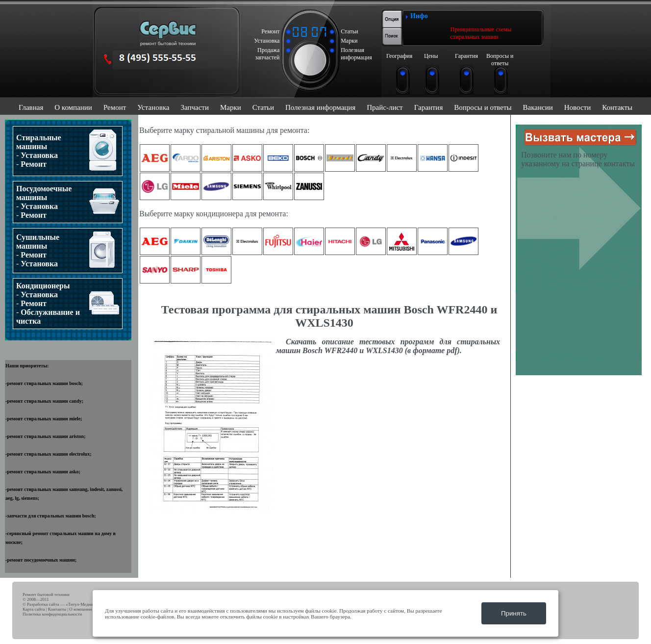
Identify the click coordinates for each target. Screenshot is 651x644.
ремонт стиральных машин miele (44, 419)
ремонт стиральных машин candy (44, 401)
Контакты (617, 107)
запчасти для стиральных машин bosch (50, 516)
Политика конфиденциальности (52, 614)
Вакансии (538, 107)
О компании (73, 107)
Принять (514, 613)
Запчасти (194, 107)
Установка (153, 107)
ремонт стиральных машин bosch (44, 383)
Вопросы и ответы (483, 107)
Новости (577, 107)
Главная (31, 107)
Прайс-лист (385, 107)
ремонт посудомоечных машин (41, 560)
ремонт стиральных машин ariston (45, 436)
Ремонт (115, 107)
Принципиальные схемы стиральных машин (481, 33)
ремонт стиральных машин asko (43, 472)
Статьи (263, 107)
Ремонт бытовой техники (46, 594)
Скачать (301, 342)
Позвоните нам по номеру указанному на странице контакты (578, 159)
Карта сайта (34, 609)
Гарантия (429, 107)
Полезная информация (320, 107)
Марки (231, 107)
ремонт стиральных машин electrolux (48, 454)
